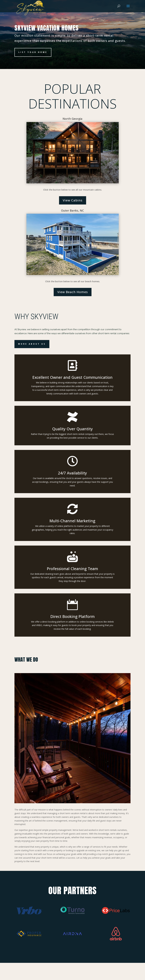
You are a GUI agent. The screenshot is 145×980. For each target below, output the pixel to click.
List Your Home (33, 52)
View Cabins (73, 200)
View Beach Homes (73, 292)
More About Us (32, 344)
